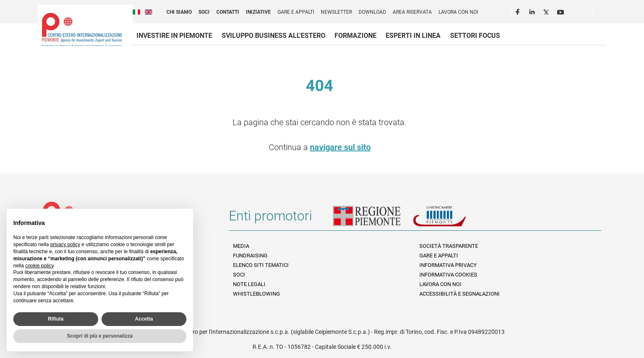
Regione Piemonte (373, 219)
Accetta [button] (144, 319)
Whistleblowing (256, 294)
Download (372, 12)
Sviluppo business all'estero (274, 36)
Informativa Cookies (448, 275)
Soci (204, 12)
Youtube (561, 11)
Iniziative (258, 12)
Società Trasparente (449, 246)
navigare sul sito (340, 147)
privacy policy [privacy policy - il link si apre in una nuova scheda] (65, 244)
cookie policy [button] (40, 266)
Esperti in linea (413, 36)
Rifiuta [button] (56, 319)
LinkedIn (533, 11)
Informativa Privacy (448, 265)
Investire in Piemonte (174, 36)
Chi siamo (179, 12)
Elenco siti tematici (261, 265)
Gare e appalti (296, 12)
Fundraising (250, 256)
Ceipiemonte (82, 30)
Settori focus (475, 36)
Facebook (519, 11)
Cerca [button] (603, 13)
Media (241, 246)
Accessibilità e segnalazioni (459, 294)
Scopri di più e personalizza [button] (100, 336)
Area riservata (412, 12)
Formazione (355, 36)
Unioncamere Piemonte (451, 219)
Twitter (547, 11)
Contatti (228, 12)
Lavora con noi (458, 12)
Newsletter (336, 12)
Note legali (249, 284)
